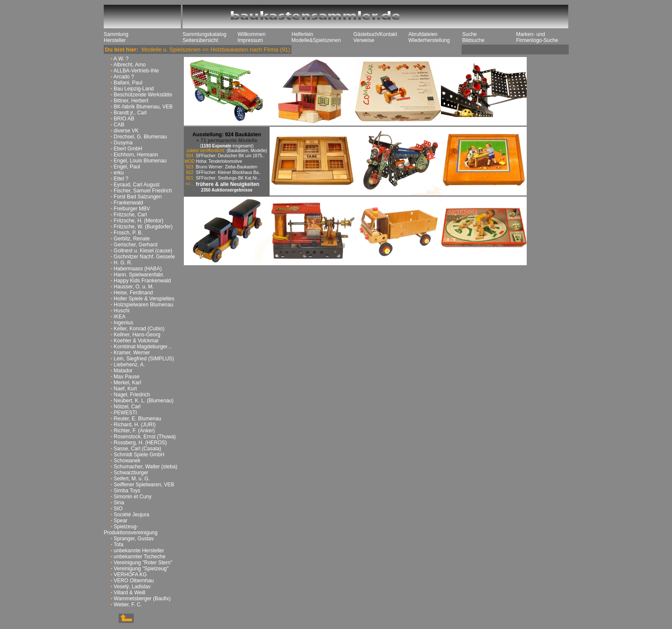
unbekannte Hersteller (139, 551)
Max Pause (126, 377)
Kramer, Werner (132, 353)
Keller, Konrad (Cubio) (139, 329)
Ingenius (123, 323)
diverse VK (126, 131)
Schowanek (127, 461)
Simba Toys (127, 491)
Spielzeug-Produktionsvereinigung (130, 530)
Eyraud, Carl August (136, 185)
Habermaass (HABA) (138, 269)
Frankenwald (128, 203)
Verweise (364, 40)
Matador (123, 371)
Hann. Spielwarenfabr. (139, 275)
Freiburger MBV (132, 209)
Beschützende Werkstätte (143, 95)
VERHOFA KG (130, 575)
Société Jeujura (131, 515)
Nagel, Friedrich (132, 395)
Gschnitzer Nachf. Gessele (144, 257)
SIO (118, 509)
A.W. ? (121, 59)
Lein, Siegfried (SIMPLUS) (144, 359)
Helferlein (302, 34)
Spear (120, 521)
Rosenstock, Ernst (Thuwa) (145, 437)
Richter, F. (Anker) (134, 431)
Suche (469, 34)
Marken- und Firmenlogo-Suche (537, 37)
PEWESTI (125, 413)
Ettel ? (121, 179)
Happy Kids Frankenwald (142, 281)
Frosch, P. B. (128, 233)
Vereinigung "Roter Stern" (143, 563)
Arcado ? (124, 77)
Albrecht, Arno (130, 65)
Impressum (250, 40)
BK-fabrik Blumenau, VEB (143, 107)
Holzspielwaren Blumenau (143, 305)
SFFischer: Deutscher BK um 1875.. (230, 156)
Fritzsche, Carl (130, 215)
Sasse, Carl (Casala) (137, 449)
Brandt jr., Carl (130, 113)
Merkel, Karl (127, 383)
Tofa (118, 545)
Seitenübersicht (200, 40)
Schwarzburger (131, 473)
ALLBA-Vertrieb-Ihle (136, 71)
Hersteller (115, 40)
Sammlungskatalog (204, 34)
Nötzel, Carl (127, 407)
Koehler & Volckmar (136, 341)
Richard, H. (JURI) (135, 425)
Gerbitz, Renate (132, 239)
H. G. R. (123, 263)
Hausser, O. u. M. (133, 287)
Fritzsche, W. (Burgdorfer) (143, 227)
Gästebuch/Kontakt (375, 34)
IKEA (119, 317)
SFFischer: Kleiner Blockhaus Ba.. (228, 172)
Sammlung (116, 34)
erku (118, 173)
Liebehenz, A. (129, 365)
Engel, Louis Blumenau (140, 161)
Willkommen (251, 34)
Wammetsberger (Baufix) (142, 599)
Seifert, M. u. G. (132, 479)
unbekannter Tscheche (139, 557)
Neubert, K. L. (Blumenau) (143, 401)
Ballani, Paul (128, 83)
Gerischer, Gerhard (135, 245)
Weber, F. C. (128, 605)
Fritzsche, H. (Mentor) (138, 221)
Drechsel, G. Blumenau (140, 137)
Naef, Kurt (125, 389)
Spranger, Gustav (133, 539)
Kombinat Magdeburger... (142, 347)
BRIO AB (124, 119)
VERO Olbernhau (133, 581)
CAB (119, 125)
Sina (119, 503)
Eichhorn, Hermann (136, 155)
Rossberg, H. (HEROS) (140, 443)
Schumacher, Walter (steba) (145, 467)
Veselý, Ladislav (132, 587)
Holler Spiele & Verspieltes (144, 299)
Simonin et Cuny (132, 497)
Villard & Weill (129, 593)
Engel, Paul (127, 167)
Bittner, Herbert (131, 101)
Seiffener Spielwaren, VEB (144, 485)
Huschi (121, 311)
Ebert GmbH (128, 149)
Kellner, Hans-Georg (137, 335)
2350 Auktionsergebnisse (227, 190)
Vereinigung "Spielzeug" (141, 569)
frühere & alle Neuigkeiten (228, 184)
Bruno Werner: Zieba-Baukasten (226, 167)
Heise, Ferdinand (133, 293)
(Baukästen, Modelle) (247, 151)
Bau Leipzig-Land (133, 89)
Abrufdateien (423, 34)
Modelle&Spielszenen (316, 40)
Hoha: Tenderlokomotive (219, 161)
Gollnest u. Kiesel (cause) (143, 251)
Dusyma (123, 143)
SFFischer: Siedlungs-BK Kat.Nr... (228, 178)
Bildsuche (473, 40)
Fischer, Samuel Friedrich (143, 191)
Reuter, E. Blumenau (137, 419)
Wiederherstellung (429, 40)
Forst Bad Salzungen (138, 197)
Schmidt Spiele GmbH (139, 455)
